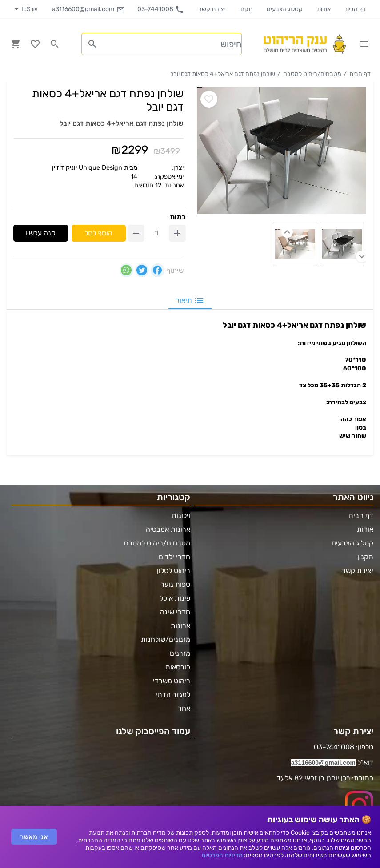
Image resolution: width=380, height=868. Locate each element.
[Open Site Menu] (364, 44)
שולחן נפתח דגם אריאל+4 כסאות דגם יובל (223, 74)
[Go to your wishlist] (35, 44)
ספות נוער (175, 584)
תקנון (246, 9)
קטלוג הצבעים (285, 9)
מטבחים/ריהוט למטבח (312, 74)
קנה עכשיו (40, 233)
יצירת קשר (212, 9)
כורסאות (178, 667)
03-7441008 (161, 9)
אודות (324, 9)
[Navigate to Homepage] (304, 44)
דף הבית (356, 9)
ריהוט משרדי (172, 681)
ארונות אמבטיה (168, 529)
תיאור (190, 300)
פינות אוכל (175, 598)
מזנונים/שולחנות (166, 639)
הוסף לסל (98, 233)
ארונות (180, 626)
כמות (178, 217)
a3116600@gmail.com (88, 9)
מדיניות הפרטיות (222, 855)
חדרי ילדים (174, 557)
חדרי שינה (175, 612)
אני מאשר (34, 837)
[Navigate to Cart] (16, 44)
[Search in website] (55, 44)
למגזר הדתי (173, 695)
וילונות (181, 516)
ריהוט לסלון (174, 571)
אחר (184, 708)
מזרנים (180, 653)
